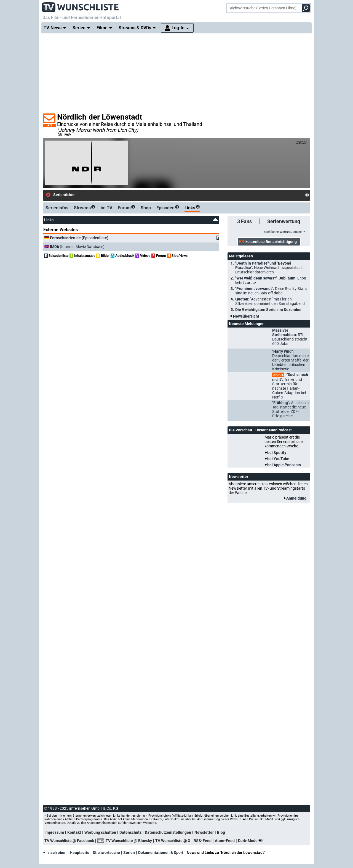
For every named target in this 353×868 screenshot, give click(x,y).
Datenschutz (130, 832)
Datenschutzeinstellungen (168, 832)
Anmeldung (296, 498)
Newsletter (204, 832)
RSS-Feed (203, 841)
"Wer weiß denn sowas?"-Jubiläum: (271, 280)
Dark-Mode (252, 841)
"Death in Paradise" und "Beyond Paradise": (269, 268)
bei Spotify (277, 453)
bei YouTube (278, 459)
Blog (221, 832)
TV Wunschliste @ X (173, 841)
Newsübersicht (246, 316)
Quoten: (270, 301)
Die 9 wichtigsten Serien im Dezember (268, 310)
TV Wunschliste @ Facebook (69, 841)
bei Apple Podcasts (284, 465)
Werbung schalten (100, 832)
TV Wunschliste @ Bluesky (129, 841)
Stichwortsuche (106, 853)
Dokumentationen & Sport (161, 853)
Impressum (54, 832)
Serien (129, 853)
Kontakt (74, 832)
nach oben (55, 853)
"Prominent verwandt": (271, 291)
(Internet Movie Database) (77, 247)
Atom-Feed (225, 841)
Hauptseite (80, 853)
